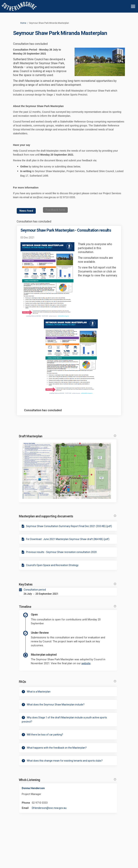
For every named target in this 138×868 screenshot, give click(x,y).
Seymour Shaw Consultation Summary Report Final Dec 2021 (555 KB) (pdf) (69, 526)
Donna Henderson (33, 788)
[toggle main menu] (133, 6)
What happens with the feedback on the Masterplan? (57, 748)
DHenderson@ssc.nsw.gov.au (49, 808)
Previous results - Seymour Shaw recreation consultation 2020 (61, 552)
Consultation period (35, 590)
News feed (26, 211)
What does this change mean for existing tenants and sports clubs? (65, 761)
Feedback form (55, 210)
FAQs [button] (68, 682)
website (86, 663)
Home (23, 23)
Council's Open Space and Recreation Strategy (52, 565)
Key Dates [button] (68, 584)
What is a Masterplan (39, 692)
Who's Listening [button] (68, 780)
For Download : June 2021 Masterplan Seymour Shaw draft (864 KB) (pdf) (68, 539)
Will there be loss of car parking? (45, 735)
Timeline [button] (68, 607)
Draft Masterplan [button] (68, 436)
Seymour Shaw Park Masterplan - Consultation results (66, 230)
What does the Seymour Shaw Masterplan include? (56, 705)
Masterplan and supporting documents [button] (68, 516)
